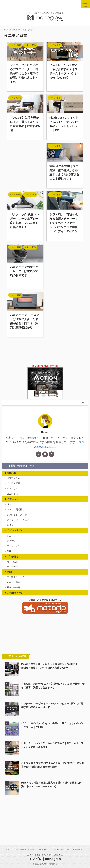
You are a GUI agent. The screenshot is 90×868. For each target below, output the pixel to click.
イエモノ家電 (14, 486)
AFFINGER (13, 588)
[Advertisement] (25, 164)
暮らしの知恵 (14, 621)
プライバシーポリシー (60, 850)
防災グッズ (13, 500)
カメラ (11, 542)
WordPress (13, 595)
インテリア (13, 493)
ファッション (14, 568)
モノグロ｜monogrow (45, 859)
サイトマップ (43, 850)
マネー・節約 (14, 614)
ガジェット (13, 507)
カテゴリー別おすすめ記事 (25, 850)
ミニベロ (12, 554)
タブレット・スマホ (17, 527)
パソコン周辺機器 (16, 520)
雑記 (10, 601)
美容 (10, 576)
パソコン (12, 513)
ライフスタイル (15, 548)
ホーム (8, 850)
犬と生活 (12, 561)
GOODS (12, 473)
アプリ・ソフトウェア (19, 534)
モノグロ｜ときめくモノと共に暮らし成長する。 (45, 855)
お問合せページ (15, 628)
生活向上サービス (16, 607)
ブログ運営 (13, 582)
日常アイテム (14, 479)
